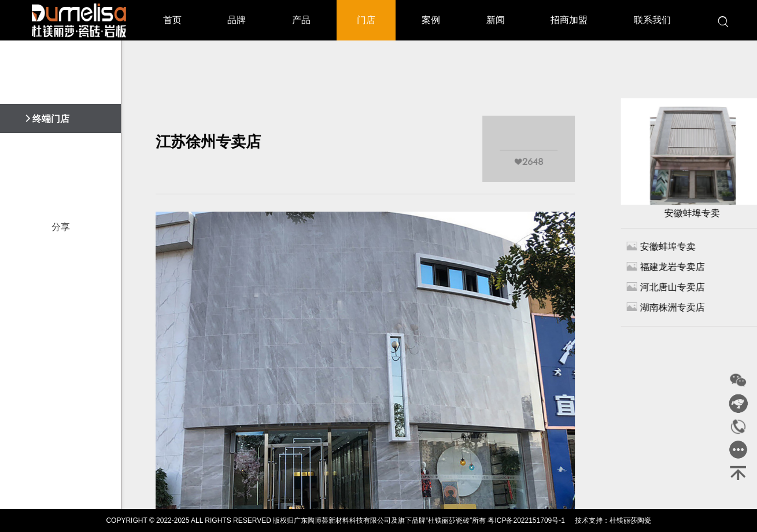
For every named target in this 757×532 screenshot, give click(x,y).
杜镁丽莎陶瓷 (630, 520)
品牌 (237, 20)
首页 (172, 20)
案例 (431, 20)
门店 (366, 20)
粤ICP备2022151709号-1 (526, 520)
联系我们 (652, 20)
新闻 (496, 20)
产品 (301, 20)
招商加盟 (569, 20)
